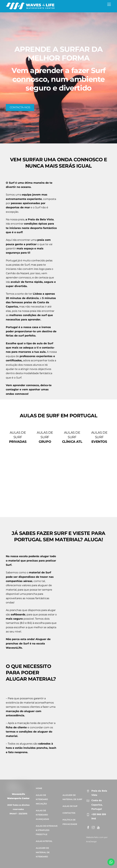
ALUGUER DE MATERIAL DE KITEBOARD (43, 852)
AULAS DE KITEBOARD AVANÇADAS (42, 815)
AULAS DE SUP (70, 806)
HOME (39, 788)
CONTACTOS (69, 813)
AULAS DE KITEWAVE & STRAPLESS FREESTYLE (47, 830)
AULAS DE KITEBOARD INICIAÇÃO (42, 799)
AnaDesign (91, 841)
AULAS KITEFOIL (44, 841)
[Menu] (109, 4)
